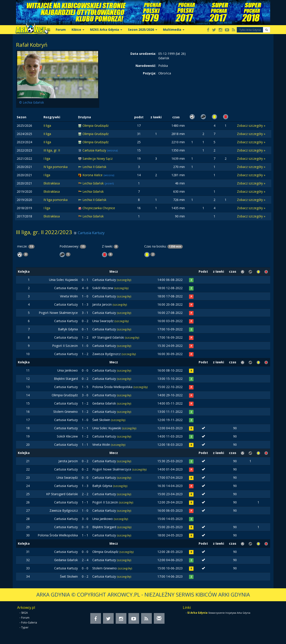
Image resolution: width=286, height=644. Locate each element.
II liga (47, 126)
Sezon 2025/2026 (143, 30)
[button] (266, 30)
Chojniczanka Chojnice (99, 208)
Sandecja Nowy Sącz (98, 158)
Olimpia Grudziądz (96, 126)
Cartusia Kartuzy (95, 150)
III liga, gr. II (52, 150)
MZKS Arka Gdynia (106, 30)
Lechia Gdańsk (94, 183)
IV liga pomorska (56, 167)
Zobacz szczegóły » (251, 126)
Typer (25, 627)
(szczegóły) (124, 280)
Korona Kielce (93, 175)
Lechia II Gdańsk (94, 167)
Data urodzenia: (143, 54)
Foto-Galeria (29, 623)
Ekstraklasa (52, 183)
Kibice (78, 30)
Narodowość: (146, 66)
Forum (61, 30)
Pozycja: (149, 73)
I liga (47, 158)
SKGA (25, 613)
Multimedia (174, 30)
